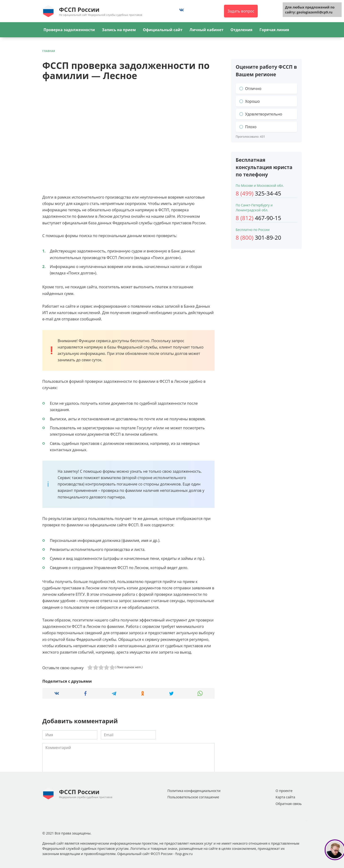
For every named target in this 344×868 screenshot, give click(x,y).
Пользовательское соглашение (193, 797)
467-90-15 (259, 218)
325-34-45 (259, 193)
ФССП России (79, 9)
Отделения (242, 30)
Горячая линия (274, 30)
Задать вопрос (241, 11)
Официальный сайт (163, 30)
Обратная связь (289, 804)
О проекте (284, 791)
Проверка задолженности (69, 30)
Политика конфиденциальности (194, 791)
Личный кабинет (207, 30)
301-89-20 (259, 237)
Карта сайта (285, 797)
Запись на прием (119, 30)
